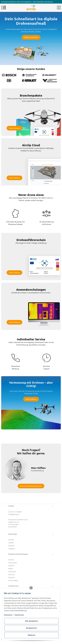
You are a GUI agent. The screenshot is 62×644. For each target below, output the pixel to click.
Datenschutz (19, 615)
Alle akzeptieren (31, 621)
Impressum (8, 615)
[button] (58, 8)
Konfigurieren (31, 628)
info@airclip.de (14, 514)
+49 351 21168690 (15, 512)
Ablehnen (32, 635)
